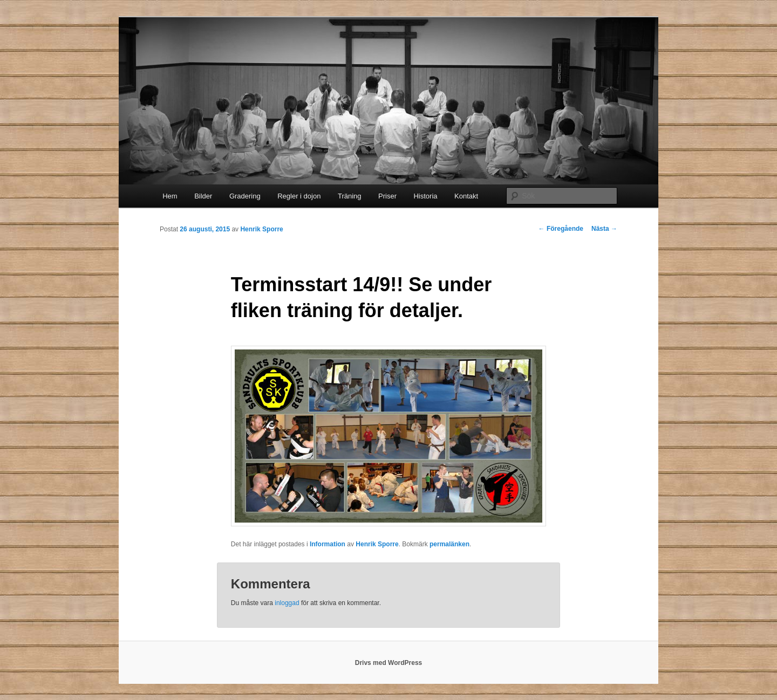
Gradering (245, 196)
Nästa (604, 229)
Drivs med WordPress (389, 663)
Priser (387, 196)
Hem (170, 196)
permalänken (449, 544)
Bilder (203, 196)
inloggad (287, 603)
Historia (425, 196)
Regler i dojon (299, 196)
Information (328, 544)
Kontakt (466, 196)
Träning (350, 196)
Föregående (561, 229)
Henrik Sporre (261, 229)
